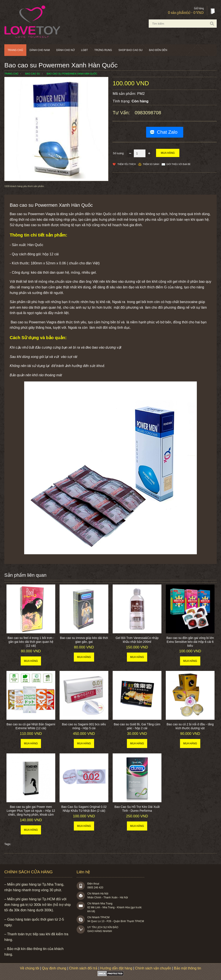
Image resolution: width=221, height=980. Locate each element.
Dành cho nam (40, 50)
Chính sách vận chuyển (153, 968)
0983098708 (148, 113)
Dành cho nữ (66, 50)
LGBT (84, 50)
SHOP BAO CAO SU (131, 50)
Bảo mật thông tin (188, 968)
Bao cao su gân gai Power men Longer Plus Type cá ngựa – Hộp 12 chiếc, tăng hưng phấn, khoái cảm (31, 811)
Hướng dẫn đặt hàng (116, 968)
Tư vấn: (122, 113)
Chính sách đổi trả (83, 968)
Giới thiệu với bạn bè (178, 164)
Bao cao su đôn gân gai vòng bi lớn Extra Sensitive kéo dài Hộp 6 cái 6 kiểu (190, 642)
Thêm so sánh (151, 164)
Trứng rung (103, 50)
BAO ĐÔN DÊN (158, 50)
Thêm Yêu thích (127, 164)
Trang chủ (15, 50)
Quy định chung (54, 968)
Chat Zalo (167, 132)
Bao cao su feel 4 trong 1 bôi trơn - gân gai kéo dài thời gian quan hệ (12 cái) (31, 642)
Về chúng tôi (29, 968)
